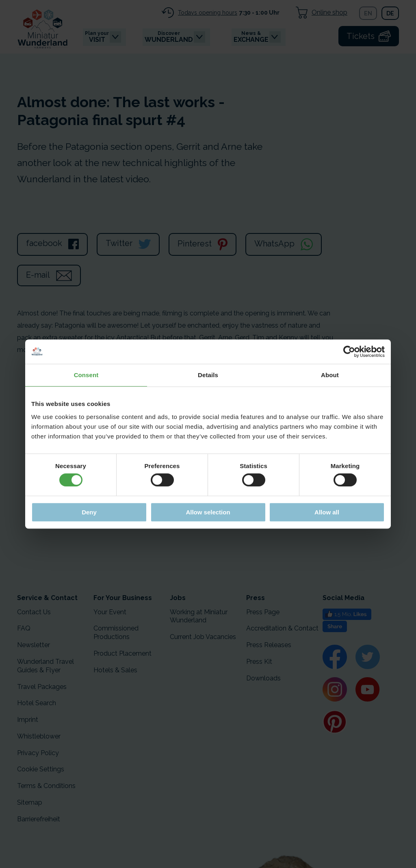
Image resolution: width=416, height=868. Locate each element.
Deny (89, 512)
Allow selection (208, 512)
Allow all (327, 512)
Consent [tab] (86, 375)
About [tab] (330, 375)
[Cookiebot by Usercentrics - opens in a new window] (349, 352)
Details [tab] (208, 375)
